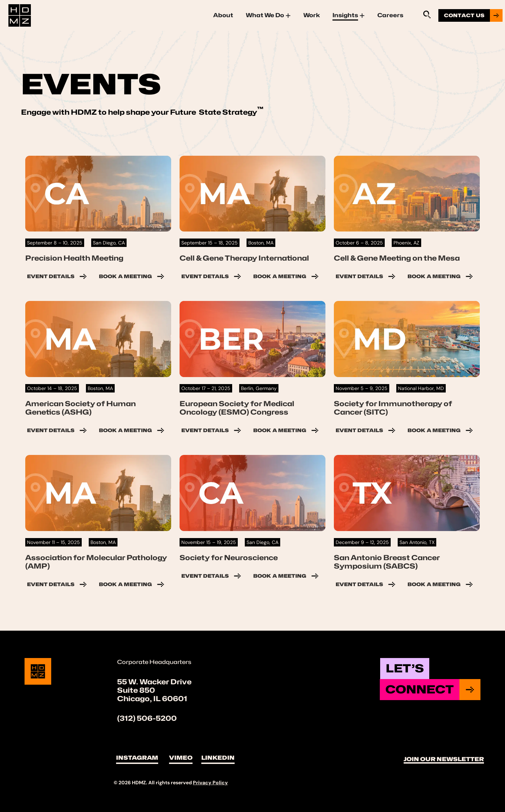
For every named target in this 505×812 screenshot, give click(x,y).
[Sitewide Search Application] (427, 14)
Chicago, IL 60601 (152, 699)
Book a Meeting (132, 276)
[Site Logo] (20, 15)
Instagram (137, 758)
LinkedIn (218, 758)
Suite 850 (136, 690)
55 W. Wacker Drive (154, 682)
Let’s (405, 668)
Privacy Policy (210, 783)
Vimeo (181, 758)
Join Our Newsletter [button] (444, 759)
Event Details (58, 276)
